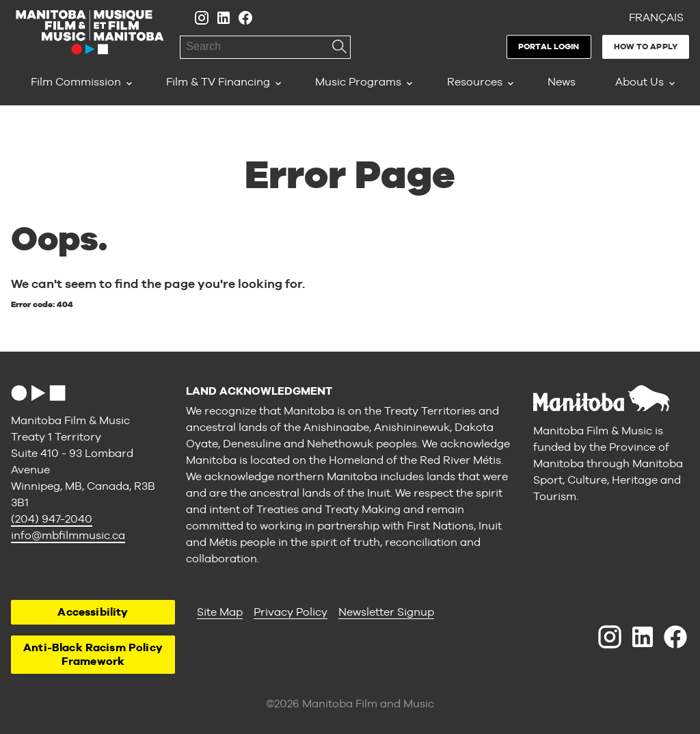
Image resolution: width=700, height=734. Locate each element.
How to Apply (646, 47)
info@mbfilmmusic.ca (68, 535)
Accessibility (93, 612)
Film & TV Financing (218, 82)
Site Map (220, 612)
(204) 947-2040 (52, 519)
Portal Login (549, 47)
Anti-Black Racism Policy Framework (93, 654)
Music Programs (358, 82)
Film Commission (76, 82)
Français (656, 17)
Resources (475, 82)
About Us (640, 82)
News (562, 82)
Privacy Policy (291, 612)
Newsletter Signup (386, 612)
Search (339, 47)
